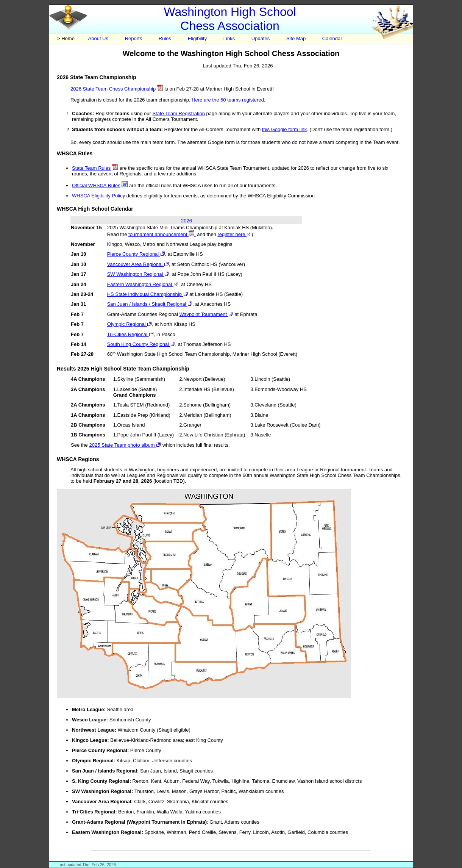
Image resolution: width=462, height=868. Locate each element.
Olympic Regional (130, 324)
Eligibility (197, 38)
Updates (261, 38)
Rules (165, 38)
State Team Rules (91, 168)
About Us (98, 38)
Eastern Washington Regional (143, 284)
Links (229, 38)
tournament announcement (162, 234)
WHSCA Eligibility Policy (98, 196)
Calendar (332, 38)
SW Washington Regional (138, 274)
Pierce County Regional (136, 254)
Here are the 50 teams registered (228, 100)
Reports (134, 38)
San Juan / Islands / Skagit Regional (150, 304)
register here (234, 234)
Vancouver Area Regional (138, 264)
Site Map (296, 38)
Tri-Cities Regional (130, 334)
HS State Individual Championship (148, 294)
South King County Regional (141, 344)
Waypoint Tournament (206, 314)
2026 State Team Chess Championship (117, 89)
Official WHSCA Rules (96, 185)
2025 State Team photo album (125, 445)
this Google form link (285, 129)
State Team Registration (179, 113)
